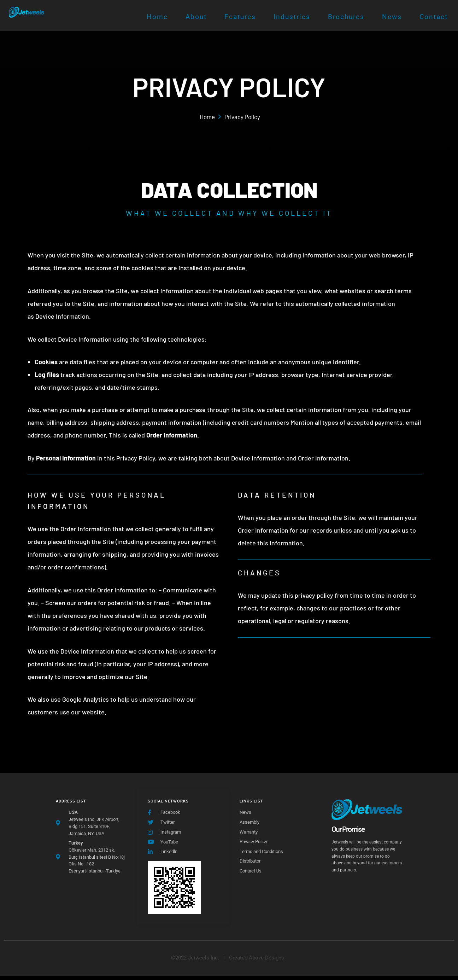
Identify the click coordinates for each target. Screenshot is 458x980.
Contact (434, 17)
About (196, 17)
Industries (292, 17)
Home (157, 17)
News (392, 17)
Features (240, 17)
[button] (257, 962)
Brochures (346, 17)
